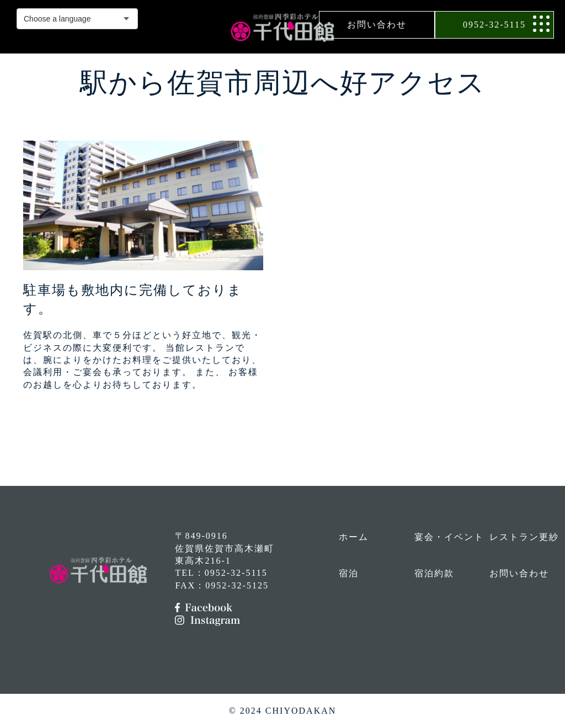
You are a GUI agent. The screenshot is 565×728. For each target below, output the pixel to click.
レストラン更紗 (524, 537)
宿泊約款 (434, 573)
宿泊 (349, 573)
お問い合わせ (377, 25)
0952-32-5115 (494, 25)
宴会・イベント (449, 537)
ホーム (354, 537)
